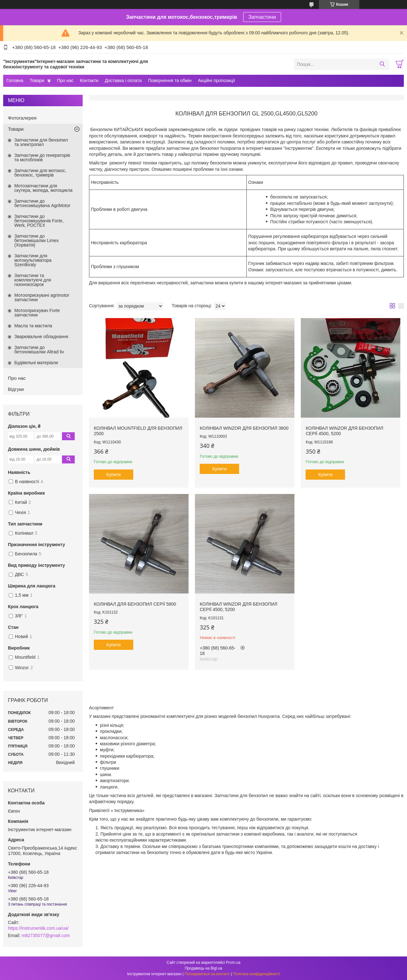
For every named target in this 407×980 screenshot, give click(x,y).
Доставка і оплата (123, 80)
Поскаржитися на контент (207, 974)
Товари (37, 80)
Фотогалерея (22, 118)
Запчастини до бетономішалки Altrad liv (39, 350)
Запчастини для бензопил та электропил (41, 142)
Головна (15, 80)
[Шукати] (382, 64)
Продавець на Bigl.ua (203, 968)
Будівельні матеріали (36, 363)
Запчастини (262, 17)
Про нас (65, 80)
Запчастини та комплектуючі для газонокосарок (33, 280)
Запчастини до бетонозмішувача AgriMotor (42, 203)
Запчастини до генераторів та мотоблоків (42, 157)
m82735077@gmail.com (46, 935)
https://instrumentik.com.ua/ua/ (38, 928)
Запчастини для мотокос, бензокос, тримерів (40, 173)
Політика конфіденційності (257, 974)
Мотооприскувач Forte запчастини (37, 313)
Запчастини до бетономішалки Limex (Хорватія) (37, 240)
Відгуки (16, 389)
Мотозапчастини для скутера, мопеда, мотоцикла (43, 188)
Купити (114, 475)
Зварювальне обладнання (41, 337)
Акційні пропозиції (217, 80)
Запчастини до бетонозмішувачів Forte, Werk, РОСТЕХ (39, 221)
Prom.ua (233, 963)
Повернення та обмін (170, 80)
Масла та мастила (33, 326)
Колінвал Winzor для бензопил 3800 (244, 428)
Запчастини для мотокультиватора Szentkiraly (33, 260)
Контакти (89, 80)
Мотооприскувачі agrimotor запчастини (42, 297)
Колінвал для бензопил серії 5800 (135, 604)
